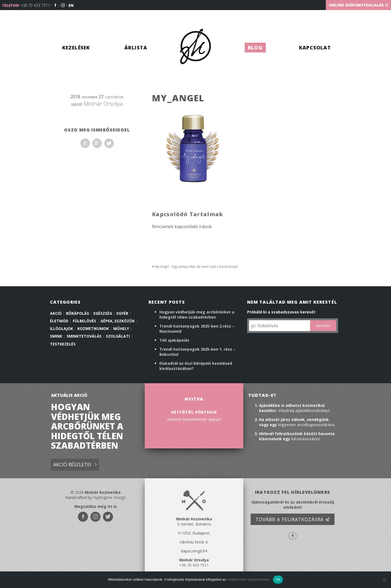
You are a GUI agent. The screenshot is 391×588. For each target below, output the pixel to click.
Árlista (136, 48)
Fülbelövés (84, 321)
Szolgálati (118, 336)
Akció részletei (75, 465)
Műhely (121, 328)
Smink (56, 336)
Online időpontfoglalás (359, 5)
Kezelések (76, 48)
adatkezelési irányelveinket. (249, 579)
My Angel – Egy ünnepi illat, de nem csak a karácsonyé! (195, 267)
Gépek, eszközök (118, 321)
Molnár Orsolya (103, 103)
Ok (278, 579)
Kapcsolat (315, 48)
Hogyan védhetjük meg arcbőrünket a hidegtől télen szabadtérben (197, 315)
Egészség (103, 313)
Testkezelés (63, 344)
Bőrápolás (78, 313)
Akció (56, 313)
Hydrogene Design (109, 497)
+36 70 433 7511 (35, 5)
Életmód (59, 321)
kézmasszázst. (306, 439)
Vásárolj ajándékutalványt (304, 411)
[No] (384, 580)
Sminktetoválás (84, 336)
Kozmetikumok (93, 328)
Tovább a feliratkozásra (293, 519)
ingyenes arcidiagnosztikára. (307, 425)
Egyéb (122, 313)
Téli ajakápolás (174, 340)
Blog (255, 48)
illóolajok (62, 328)
